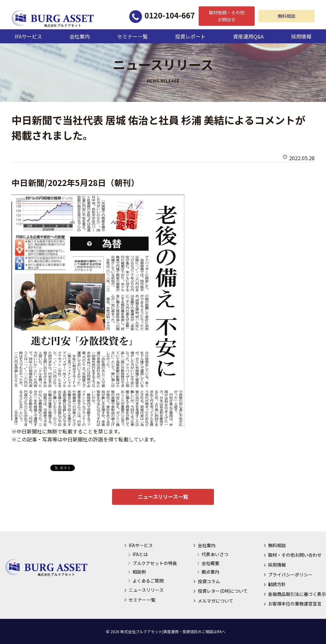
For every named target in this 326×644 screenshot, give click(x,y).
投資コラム (209, 581)
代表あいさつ (215, 554)
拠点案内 (210, 572)
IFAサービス (28, 36)
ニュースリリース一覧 (163, 497)
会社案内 (80, 36)
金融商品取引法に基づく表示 (297, 594)
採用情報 (301, 36)
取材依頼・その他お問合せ (227, 16)
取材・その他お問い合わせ (295, 555)
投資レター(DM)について (223, 591)
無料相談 (287, 16)
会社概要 (210, 563)
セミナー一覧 (132, 36)
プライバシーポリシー (290, 575)
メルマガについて (216, 601)
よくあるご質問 (148, 581)
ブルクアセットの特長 (155, 563)
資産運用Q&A (248, 36)
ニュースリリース (146, 590)
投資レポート (190, 36)
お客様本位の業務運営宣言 (295, 604)
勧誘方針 (277, 584)
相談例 (139, 572)
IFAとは (140, 554)
